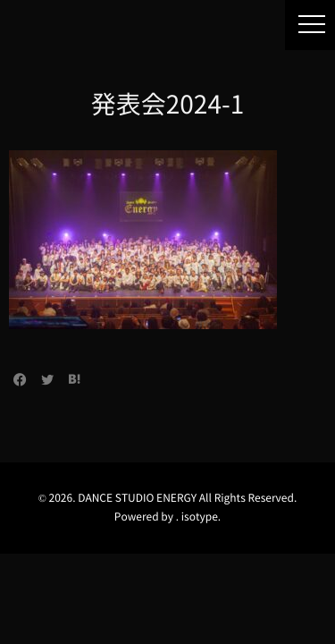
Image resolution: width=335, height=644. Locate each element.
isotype (200, 517)
